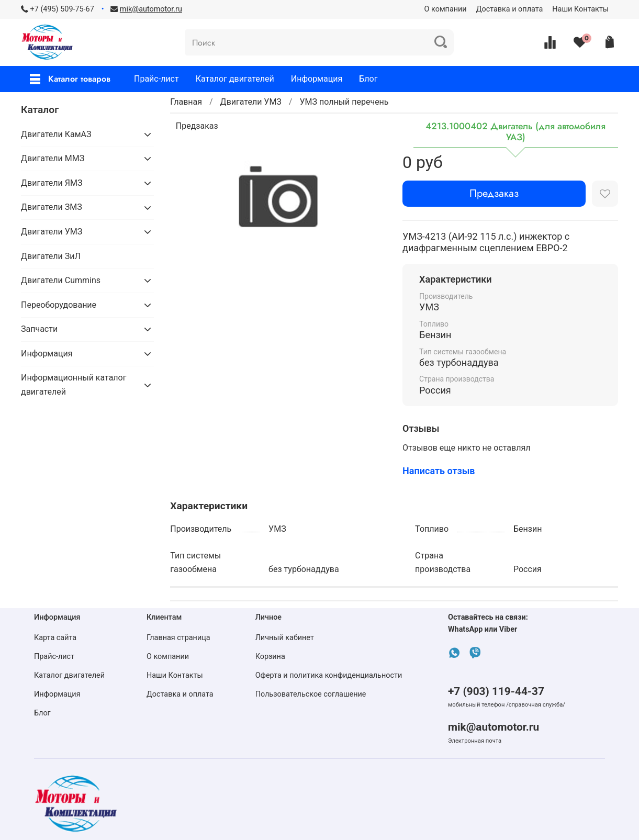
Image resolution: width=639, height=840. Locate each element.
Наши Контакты (580, 9)
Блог (368, 79)
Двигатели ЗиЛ (51, 256)
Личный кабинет (285, 638)
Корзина (270, 657)
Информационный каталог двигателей (74, 384)
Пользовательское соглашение (311, 694)
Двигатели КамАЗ (56, 134)
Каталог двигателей (235, 79)
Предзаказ (494, 193)
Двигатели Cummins (61, 280)
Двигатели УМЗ (251, 102)
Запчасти (39, 329)
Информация (317, 79)
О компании (446, 9)
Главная (186, 102)
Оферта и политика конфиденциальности (329, 675)
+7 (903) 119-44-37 (496, 691)
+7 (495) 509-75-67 (62, 9)
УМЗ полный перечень (344, 102)
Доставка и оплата (510, 9)
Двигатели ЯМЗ (52, 183)
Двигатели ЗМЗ (52, 207)
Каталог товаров (70, 79)
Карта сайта (55, 638)
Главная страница (178, 638)
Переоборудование (59, 305)
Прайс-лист (156, 79)
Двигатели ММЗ (53, 158)
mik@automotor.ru (494, 727)
